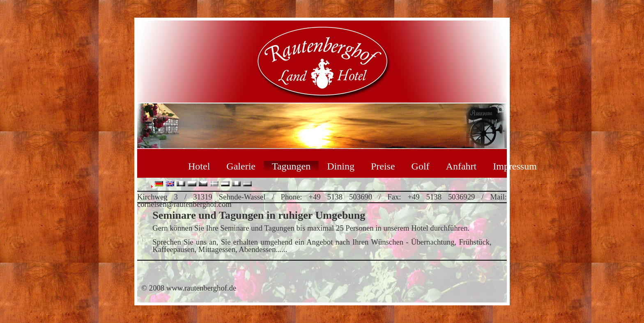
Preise (383, 166)
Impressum (515, 166)
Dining (341, 166)
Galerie (241, 166)
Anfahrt (461, 166)
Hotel (199, 166)
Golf (421, 166)
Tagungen (291, 166)
